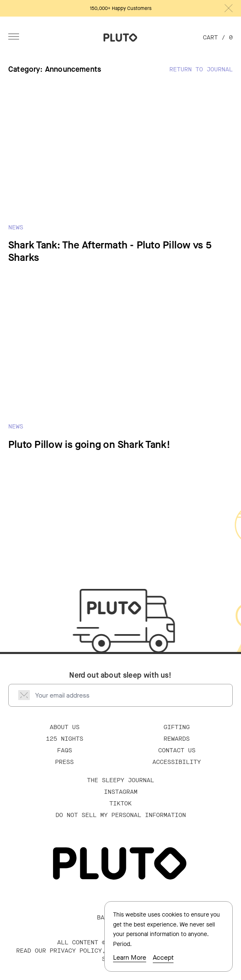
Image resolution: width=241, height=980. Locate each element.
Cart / (218, 38)
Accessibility (177, 762)
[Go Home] (121, 38)
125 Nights (65, 739)
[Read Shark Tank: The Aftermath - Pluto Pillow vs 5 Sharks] (121, 177)
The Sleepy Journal (121, 780)
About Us (65, 727)
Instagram (121, 792)
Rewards (177, 739)
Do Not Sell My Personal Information (121, 815)
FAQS (65, 750)
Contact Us (177, 750)
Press (64, 762)
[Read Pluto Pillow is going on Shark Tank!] (121, 370)
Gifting (177, 727)
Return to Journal (201, 69)
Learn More (130, 957)
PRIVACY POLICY (76, 951)
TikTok (121, 804)
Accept (163, 957)
